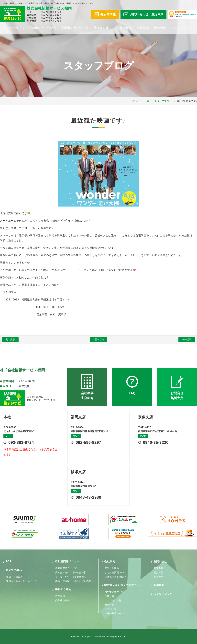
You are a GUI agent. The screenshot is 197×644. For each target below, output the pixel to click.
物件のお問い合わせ (115, 613)
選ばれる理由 (103, 28)
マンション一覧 (113, 600)
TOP (9, 561)
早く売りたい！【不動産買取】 (72, 577)
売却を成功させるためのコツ (22, 581)
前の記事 (10, 339)
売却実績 (60, 596)
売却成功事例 (62, 600)
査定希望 (159, 568)
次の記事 (187, 339)
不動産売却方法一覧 (66, 568)
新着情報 (160, 28)
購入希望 (159, 572)
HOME (136, 101)
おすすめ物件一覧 (114, 592)
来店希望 (159, 577)
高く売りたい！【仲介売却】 (71, 572)
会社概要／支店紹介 (115, 577)
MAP (8, 436)
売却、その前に (14, 577)
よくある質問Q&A (114, 572)
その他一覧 (111, 609)
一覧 (147, 101)
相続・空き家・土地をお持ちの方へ (74, 581)
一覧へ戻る (98, 339)
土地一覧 (109, 605)
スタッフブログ (181, 28)
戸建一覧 (109, 596)
